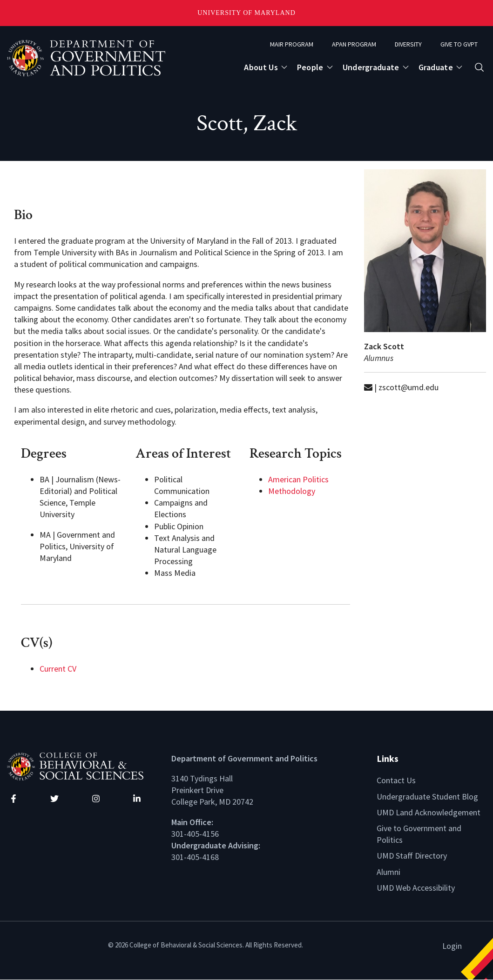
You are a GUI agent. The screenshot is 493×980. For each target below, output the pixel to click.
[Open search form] (479, 67)
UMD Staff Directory (412, 856)
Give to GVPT (459, 44)
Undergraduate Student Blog (427, 797)
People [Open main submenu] (310, 67)
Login (452, 946)
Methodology (292, 491)
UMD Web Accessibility (416, 888)
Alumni (388, 872)
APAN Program (354, 44)
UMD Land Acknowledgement (429, 812)
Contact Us (396, 780)
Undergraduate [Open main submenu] (371, 67)
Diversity (408, 44)
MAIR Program (292, 44)
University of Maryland (246, 13)
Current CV (58, 669)
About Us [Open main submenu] (261, 67)
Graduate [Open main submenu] (436, 67)
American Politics (298, 479)
